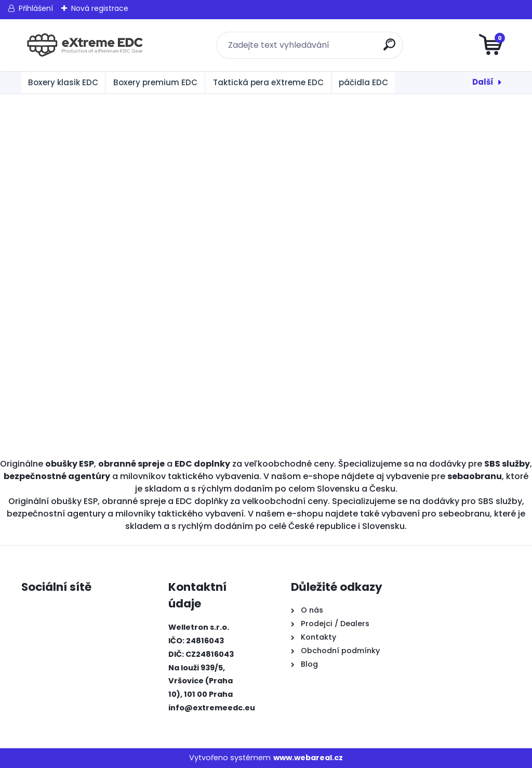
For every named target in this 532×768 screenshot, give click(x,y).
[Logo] (85, 45)
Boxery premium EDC (155, 82)
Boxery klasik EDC (63, 82)
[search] (391, 49)
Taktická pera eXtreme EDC (268, 82)
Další (483, 82)
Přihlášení (36, 8)
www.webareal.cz (308, 758)
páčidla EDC (363, 82)
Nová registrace (100, 8)
